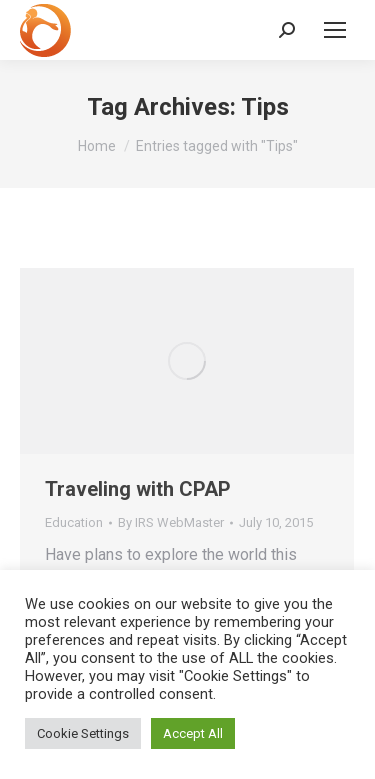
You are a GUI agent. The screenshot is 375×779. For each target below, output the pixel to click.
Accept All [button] (193, 733)
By (171, 522)
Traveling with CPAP (138, 489)
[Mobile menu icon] (335, 30)
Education (74, 522)
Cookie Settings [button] (83, 733)
